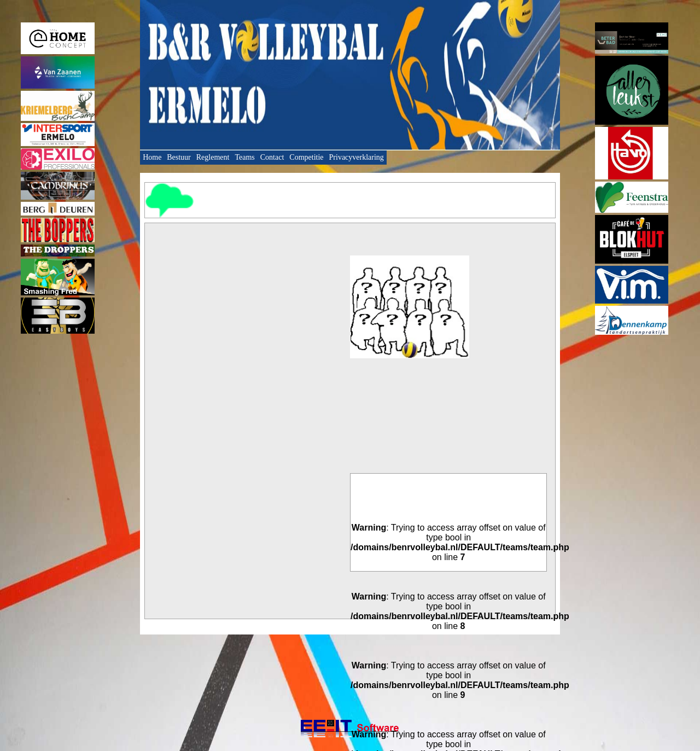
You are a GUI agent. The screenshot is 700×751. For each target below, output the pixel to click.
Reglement (213, 157)
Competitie (306, 157)
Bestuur (179, 157)
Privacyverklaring (357, 157)
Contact (272, 157)
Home (152, 157)
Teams (244, 157)
